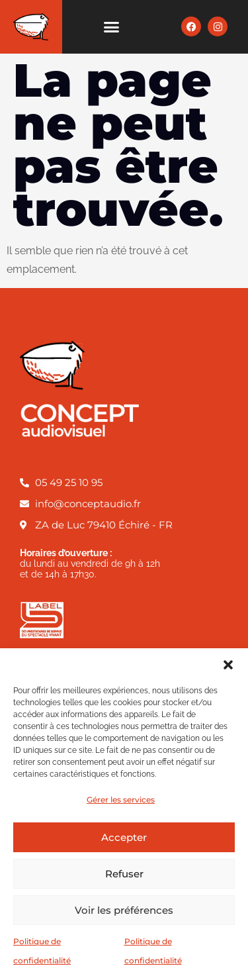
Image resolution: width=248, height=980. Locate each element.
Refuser (124, 874)
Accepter (124, 837)
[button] (228, 665)
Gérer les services (121, 800)
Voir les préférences (124, 910)
